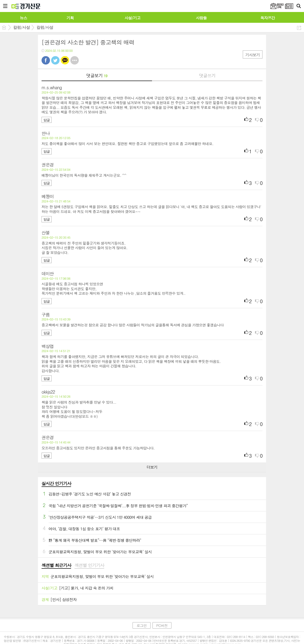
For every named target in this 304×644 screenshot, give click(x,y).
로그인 (141, 625)
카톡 (65, 60)
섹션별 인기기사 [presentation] (89, 565)
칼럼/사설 (22, 27)
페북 (46, 60)
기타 (75, 60)
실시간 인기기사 (56, 483)
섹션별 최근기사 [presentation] (56, 565)
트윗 (55, 60)
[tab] (56, 566)
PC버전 (162, 625)
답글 (47, 120)
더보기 (152, 467)
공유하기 (299, 28)
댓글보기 (97, 75)
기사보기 (253, 55)
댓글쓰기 (207, 75)
